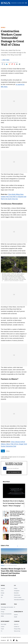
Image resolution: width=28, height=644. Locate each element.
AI (14, 607)
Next (26, 546)
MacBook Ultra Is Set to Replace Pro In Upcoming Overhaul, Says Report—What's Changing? (14, 503)
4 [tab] (21, 546)
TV (2, 631)
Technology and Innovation (7, 607)
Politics (16, 588)
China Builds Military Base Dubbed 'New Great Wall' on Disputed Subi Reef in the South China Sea (14, 197)
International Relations (19, 600)
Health (15, 617)
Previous (23, 546)
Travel (2, 629)
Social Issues (17, 595)
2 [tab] (19, 546)
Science (3, 566)
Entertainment (5, 621)
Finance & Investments (6, 614)
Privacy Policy (17, 629)
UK (2, 597)
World (3, 27)
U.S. (15, 585)
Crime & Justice (18, 597)
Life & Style (4, 624)
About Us (16, 624)
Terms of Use (17, 631)
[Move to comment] (20, 64)
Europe (3, 593)
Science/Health (18, 612)
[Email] (17, 64)
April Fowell (6, 60)
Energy (3, 612)
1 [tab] (17, 546)
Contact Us (17, 627)
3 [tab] (20, 546)
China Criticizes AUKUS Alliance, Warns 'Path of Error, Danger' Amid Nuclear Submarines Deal (14, 444)
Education (16, 593)
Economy (3, 609)
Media (2, 616)
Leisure (3, 627)
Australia (3, 588)
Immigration (17, 591)
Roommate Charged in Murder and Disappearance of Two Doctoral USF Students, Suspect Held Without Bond (17, 521)
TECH (15, 604)
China (8, 451)
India (2, 595)
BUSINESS (3, 604)
